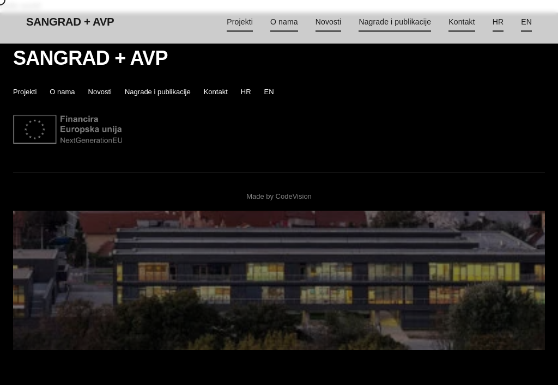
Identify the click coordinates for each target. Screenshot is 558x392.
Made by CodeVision (279, 196)
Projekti (240, 22)
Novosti (329, 22)
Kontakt (462, 22)
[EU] (68, 130)
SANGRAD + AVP (70, 22)
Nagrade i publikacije (395, 22)
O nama (284, 22)
